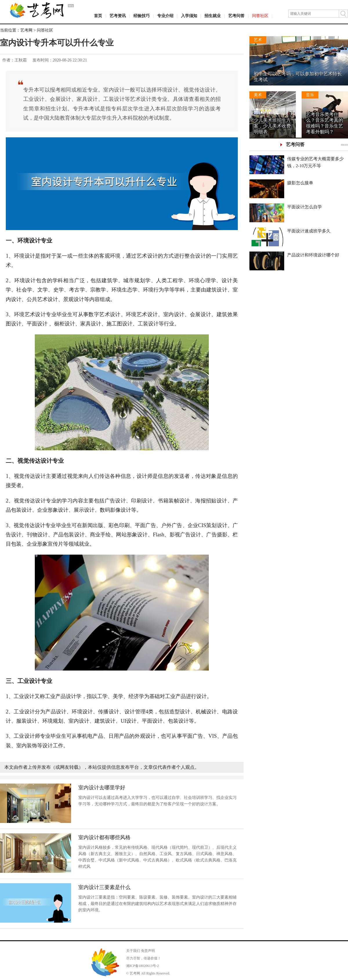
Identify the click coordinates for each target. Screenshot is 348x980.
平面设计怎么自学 (304, 207)
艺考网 (26, 30)
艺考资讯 (118, 16)
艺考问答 (236, 16)
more (344, 145)
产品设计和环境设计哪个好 (313, 255)
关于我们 (133, 951)
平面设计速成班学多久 (309, 231)
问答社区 (260, 16)
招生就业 (213, 16)
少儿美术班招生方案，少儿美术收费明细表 (272, 126)
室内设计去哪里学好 (102, 788)
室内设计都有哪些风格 (104, 837)
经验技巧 (142, 16)
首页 (98, 16)
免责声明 (148, 951)
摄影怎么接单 (300, 183)
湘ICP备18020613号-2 (143, 966)
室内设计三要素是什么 (104, 887)
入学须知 (189, 16)
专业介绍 (165, 16)
